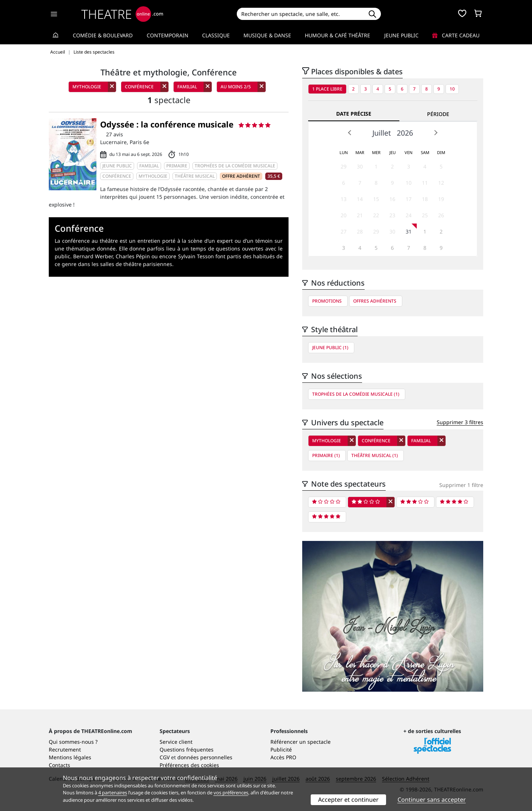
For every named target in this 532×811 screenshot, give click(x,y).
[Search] (300, 14)
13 (344, 199)
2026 (405, 133)
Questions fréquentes (187, 749)
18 (425, 199)
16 (392, 199)
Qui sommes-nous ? (73, 742)
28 (360, 231)
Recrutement (65, 749)
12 (441, 183)
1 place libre (327, 89)
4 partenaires (113, 793)
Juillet (382, 133)
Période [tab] (438, 114)
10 (452, 89)
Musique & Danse (267, 35)
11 (425, 183)
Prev (350, 133)
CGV (165, 757)
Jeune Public (401, 35)
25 (425, 215)
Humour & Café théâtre (337, 35)
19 (441, 199)
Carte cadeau (456, 35)
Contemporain (168, 35)
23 (392, 215)
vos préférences (231, 793)
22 (376, 215)
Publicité (281, 749)
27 (344, 231)
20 (344, 215)
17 (409, 199)
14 (360, 199)
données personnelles (205, 757)
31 (409, 231)
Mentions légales (70, 757)
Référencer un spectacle (301, 742)
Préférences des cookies (189, 765)
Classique (216, 35)
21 (360, 215)
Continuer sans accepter (432, 800)
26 (441, 215)
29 (344, 166)
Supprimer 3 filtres (460, 422)
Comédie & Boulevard (103, 35)
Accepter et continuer (348, 800)
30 (360, 166)
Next (436, 133)
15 (376, 199)
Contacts (59, 765)
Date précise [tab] (354, 114)
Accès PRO (283, 757)
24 (409, 215)
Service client (176, 742)
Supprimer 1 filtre (461, 485)
